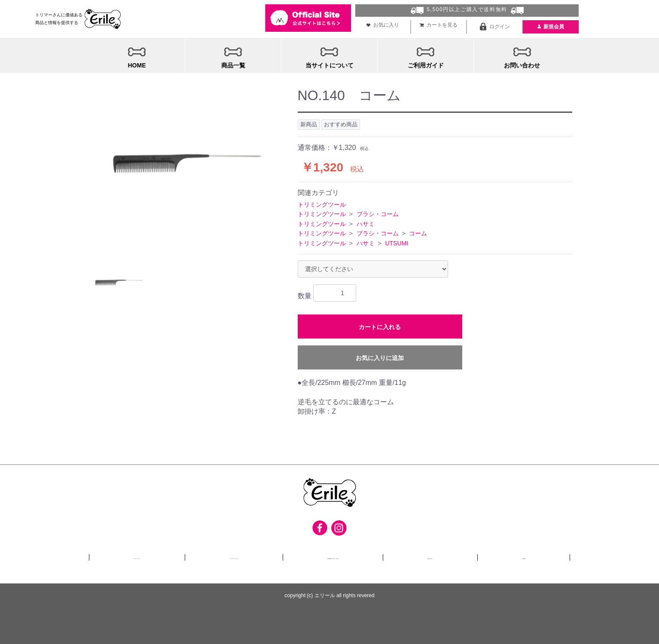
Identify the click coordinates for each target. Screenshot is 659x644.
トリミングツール (322, 202)
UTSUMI (397, 241)
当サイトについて (137, 555)
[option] (184, 168)
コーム (418, 231)
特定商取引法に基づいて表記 (354, 555)
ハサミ (366, 222)
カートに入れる (380, 325)
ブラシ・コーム (378, 212)
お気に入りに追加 (380, 356)
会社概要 (534, 555)
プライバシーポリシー (238, 555)
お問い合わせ (458, 555)
